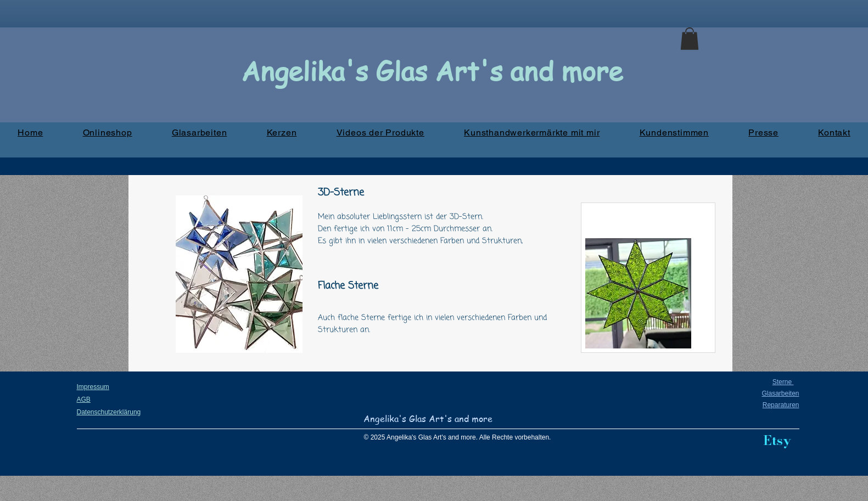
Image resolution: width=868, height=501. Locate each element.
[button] (690, 39)
